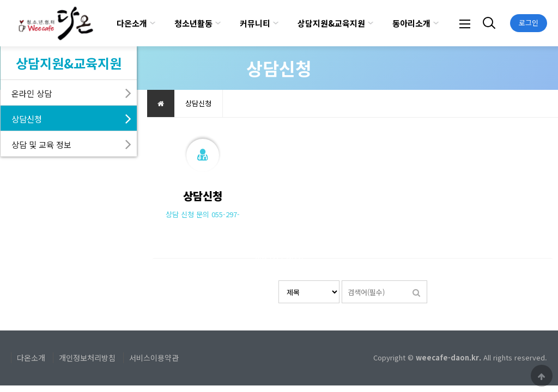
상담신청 (27, 119)
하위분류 (153, 23)
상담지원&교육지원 (331, 23)
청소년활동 (193, 23)
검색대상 (279, 281)
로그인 (529, 23)
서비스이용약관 (154, 358)
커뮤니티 (255, 23)
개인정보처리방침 (87, 358)
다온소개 (132, 23)
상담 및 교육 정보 (41, 144)
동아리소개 (411, 23)
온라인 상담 (32, 93)
